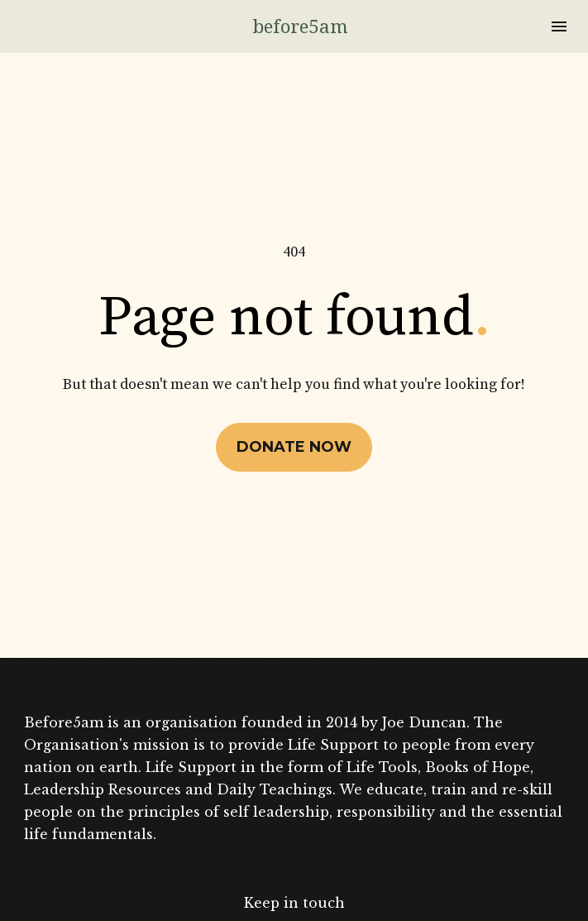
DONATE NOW (294, 430)
